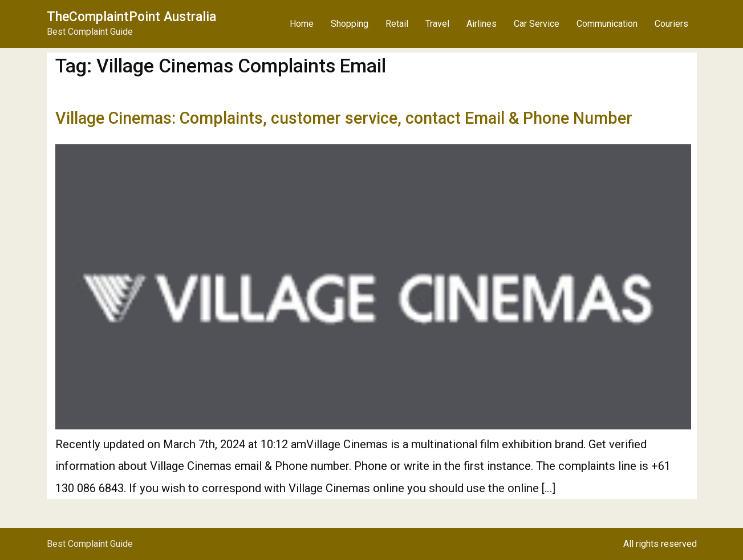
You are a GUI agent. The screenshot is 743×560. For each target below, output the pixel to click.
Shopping (350, 24)
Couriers (671, 24)
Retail (397, 24)
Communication (607, 24)
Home (302, 24)
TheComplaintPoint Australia (131, 17)
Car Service (537, 24)
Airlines (482, 24)
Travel (437, 24)
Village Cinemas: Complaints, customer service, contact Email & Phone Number (344, 118)
